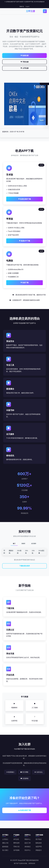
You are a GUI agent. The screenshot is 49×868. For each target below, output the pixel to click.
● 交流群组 (24, 778)
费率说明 (16, 843)
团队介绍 (5, 843)
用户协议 (39, 839)
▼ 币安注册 (24, 62)
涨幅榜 (23, 544)
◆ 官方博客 (24, 772)
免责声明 (39, 847)
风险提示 (39, 850)
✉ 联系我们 (10, 772)
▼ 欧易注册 (24, 55)
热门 (14, 544)
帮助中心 (28, 839)
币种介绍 (16, 847)
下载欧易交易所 (25, 566)
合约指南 (16, 850)
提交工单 (28, 843)
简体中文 (22, 6)
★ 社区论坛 (38, 772)
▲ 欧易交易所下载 (24, 810)
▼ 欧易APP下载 (24, 241)
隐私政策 (39, 843)
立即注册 (30, 11)
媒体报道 (5, 847)
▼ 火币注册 (24, 68)
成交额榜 (34, 544)
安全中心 (28, 850)
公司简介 (5, 839)
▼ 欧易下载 (24, 283)
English (28, 6)
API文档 (16, 839)
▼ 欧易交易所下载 (24, 199)
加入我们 (5, 850)
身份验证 (28, 847)
